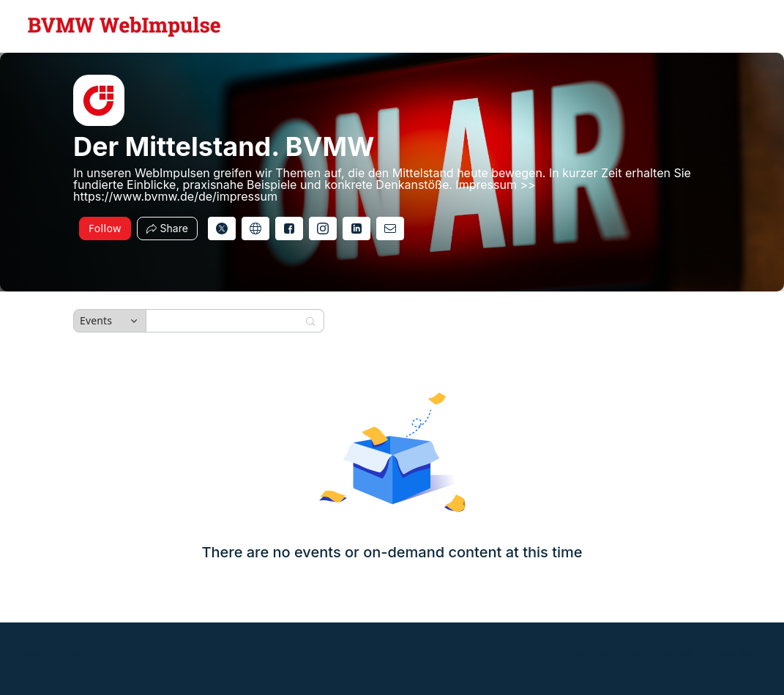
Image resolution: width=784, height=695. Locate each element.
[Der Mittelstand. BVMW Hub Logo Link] (124, 26)
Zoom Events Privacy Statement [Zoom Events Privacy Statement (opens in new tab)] (629, 653)
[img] (99, 100)
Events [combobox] (96, 320)
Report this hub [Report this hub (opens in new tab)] (735, 653)
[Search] (225, 321)
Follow (105, 228)
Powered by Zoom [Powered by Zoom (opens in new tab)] (48, 653)
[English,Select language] (731, 26)
